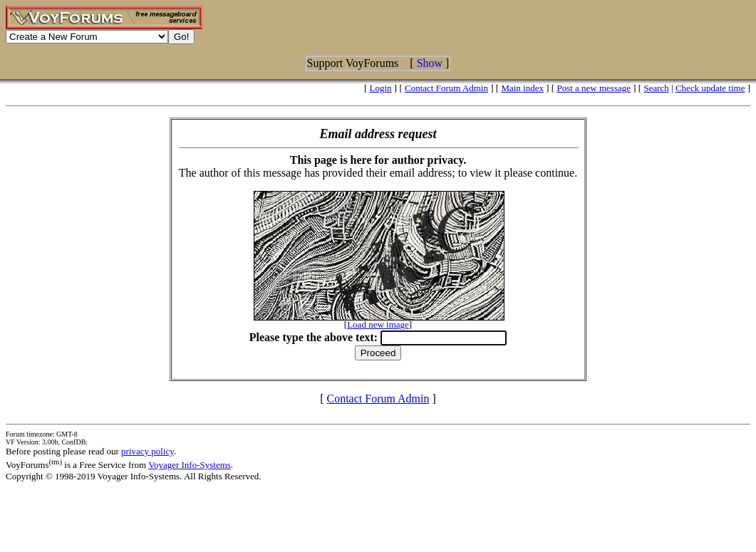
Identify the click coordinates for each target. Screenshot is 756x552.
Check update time (710, 88)
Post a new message (594, 88)
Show (430, 63)
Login (381, 88)
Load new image (378, 324)
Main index (522, 88)
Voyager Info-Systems (190, 465)
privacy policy (147, 451)
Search (656, 88)
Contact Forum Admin (446, 88)
